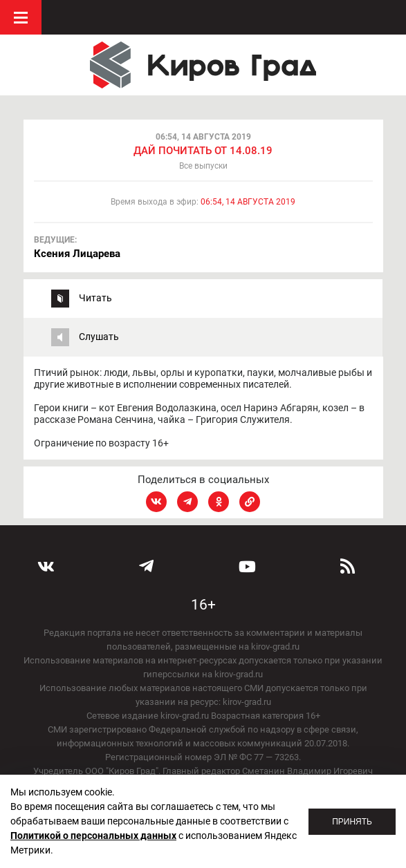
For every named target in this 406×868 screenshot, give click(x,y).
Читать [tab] (95, 298)
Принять (352, 822)
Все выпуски (203, 166)
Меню (21, 17)
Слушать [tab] (99, 337)
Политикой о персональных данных (93, 836)
